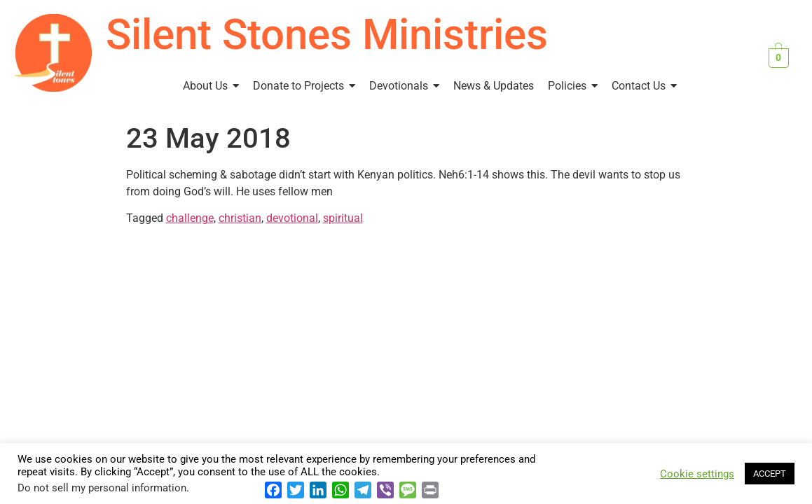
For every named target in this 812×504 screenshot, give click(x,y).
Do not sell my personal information (102, 488)
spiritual (343, 218)
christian (240, 218)
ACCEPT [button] (770, 474)
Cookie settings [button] (697, 474)
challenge (190, 218)
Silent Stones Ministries (327, 35)
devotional (292, 218)
